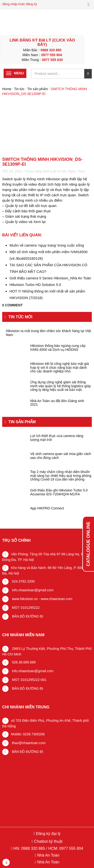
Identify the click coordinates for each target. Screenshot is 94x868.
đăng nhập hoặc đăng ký (20, 4)
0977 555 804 (52, 55)
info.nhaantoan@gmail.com (32, 590)
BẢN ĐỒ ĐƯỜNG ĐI (27, 616)
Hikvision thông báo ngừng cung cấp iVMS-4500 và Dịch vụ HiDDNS (58, 348)
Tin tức (19, 89)
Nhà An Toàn (48, 855)
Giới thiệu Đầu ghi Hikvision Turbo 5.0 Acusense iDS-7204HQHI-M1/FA (59, 492)
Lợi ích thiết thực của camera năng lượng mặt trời (57, 438)
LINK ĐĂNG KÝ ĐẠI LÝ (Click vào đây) (42, 42)
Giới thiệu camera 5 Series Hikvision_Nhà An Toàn (50, 278)
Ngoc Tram (77, 171)
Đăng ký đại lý (48, 834)
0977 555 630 (52, 60)
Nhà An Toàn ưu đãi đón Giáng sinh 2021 (57, 403)
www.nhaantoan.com (56, 599)
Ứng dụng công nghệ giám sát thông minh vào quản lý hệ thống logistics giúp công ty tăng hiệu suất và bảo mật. (61, 386)
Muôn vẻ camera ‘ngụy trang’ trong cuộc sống (47, 245)
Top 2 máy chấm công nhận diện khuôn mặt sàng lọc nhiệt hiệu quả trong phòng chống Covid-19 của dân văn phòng (61, 476)
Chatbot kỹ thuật (48, 841)
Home (7, 89)
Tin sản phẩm (38, 89)
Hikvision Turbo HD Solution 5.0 (35, 285)
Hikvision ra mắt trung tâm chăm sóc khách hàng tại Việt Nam (48, 333)
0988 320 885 (51, 50)
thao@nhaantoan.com (28, 743)
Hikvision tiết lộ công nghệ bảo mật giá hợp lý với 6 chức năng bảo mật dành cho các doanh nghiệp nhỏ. (60, 368)
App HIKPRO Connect (47, 508)
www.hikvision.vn (24, 599)
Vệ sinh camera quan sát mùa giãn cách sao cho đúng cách (61, 456)
